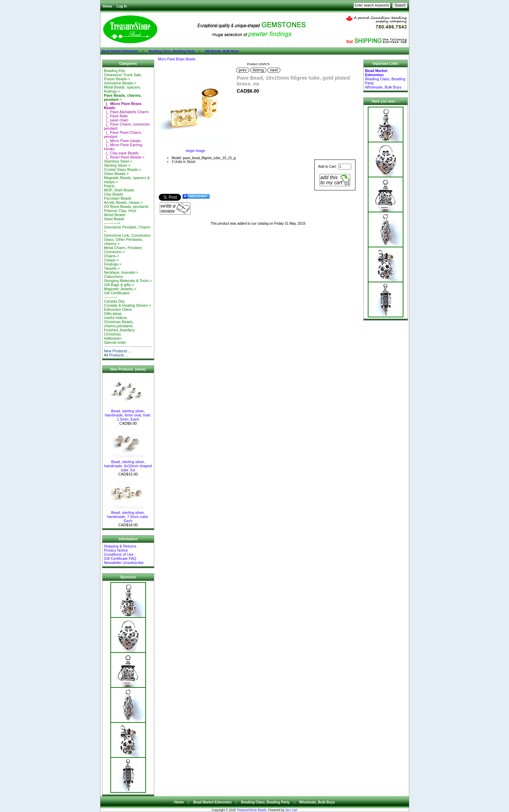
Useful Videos (116, 318)
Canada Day (114, 301)
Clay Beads (113, 194)
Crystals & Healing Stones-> (128, 305)
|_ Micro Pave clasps (122, 141)
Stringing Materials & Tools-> (128, 281)
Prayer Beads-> (117, 79)
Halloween (113, 338)
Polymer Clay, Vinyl (120, 211)
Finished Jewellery (119, 330)
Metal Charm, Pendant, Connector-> (123, 250)
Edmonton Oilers (118, 309)
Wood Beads (115, 215)
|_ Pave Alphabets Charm (126, 112)
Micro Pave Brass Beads (177, 59)
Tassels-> (112, 268)
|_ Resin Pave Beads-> (124, 157)
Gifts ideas (113, 314)
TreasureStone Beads (251, 810)
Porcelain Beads (118, 198)
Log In (122, 6)
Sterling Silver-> (117, 165)
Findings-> (113, 264)
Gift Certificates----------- (117, 295)
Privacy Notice (116, 550)
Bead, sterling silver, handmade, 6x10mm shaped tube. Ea (128, 464)
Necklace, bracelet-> (121, 272)
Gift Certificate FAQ (120, 558)
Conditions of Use (119, 554)
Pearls (109, 186)
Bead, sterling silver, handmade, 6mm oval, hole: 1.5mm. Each (128, 413)
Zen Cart (291, 810)
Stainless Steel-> (118, 161)
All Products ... (116, 355)
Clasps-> (111, 260)
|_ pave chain (116, 120)
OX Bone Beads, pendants (126, 207)
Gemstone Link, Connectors (127, 235)
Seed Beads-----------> (114, 221)
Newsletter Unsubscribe (124, 563)
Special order (115, 342)
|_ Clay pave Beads (121, 153)
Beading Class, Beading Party (172, 51)
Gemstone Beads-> (120, 83)
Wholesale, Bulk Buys (222, 51)
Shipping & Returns (120, 546)
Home (108, 6)
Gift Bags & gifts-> (119, 285)
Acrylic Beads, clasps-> (123, 202)
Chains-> (111, 256)
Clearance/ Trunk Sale (123, 75)
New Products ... (118, 351)
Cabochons (113, 276)
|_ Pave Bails (116, 116)
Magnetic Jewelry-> (120, 289)
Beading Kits (114, 71)
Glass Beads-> (116, 174)
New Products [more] (128, 369)
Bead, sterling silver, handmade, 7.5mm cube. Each (128, 515)
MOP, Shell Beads (119, 190)
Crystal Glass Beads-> (123, 169)
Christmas (112, 334)
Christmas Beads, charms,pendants (119, 324)
